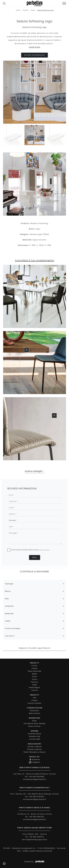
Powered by (34, 862)
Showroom (34, 711)
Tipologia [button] (9, 584)
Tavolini (34, 690)
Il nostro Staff (34, 739)
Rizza (34, 721)
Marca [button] (8, 591)
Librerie (34, 668)
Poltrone (34, 682)
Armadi (34, 700)
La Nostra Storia (35, 734)
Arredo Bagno (35, 687)
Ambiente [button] (9, 606)
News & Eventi (34, 713)
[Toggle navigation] (64, 3)
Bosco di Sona (34, 726)
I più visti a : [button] (10, 636)
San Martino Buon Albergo (34, 723)
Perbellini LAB (34, 736)
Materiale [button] (9, 614)
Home (18, 10)
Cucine (34, 666)
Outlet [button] (8, 621)
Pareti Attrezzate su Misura (34, 752)
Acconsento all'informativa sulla (30, 550)
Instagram (35, 762)
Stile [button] (7, 599)
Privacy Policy (44, 550)
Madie (35, 674)
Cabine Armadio (34, 703)
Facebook (34, 760)
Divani (34, 679)
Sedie (33, 10)
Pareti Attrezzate (35, 671)
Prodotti (26, 10)
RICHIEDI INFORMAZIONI (34, 55)
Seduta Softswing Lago (46, 10)
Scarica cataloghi (33, 471)
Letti (34, 698)
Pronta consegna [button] (13, 628)
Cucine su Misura (35, 747)
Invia (35, 557)
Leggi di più (34, 47)
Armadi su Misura (35, 749)
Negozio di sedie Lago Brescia (34, 648)
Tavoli (34, 677)
